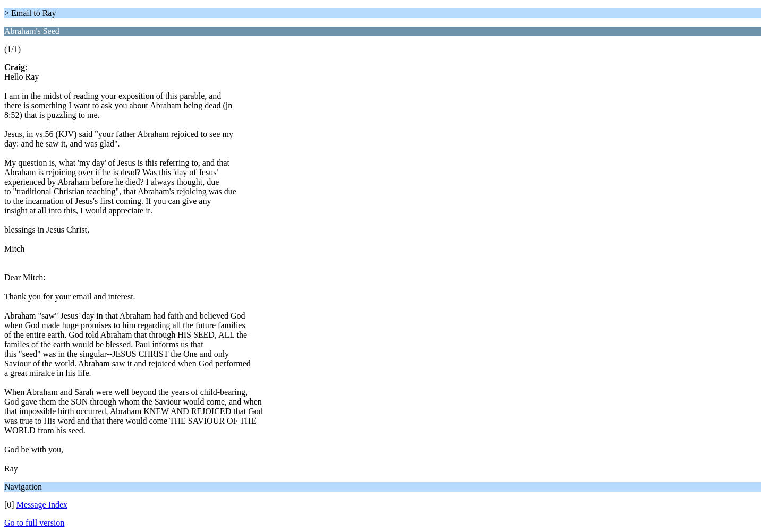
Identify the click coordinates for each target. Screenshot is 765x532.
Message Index (42, 505)
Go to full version (34, 523)
